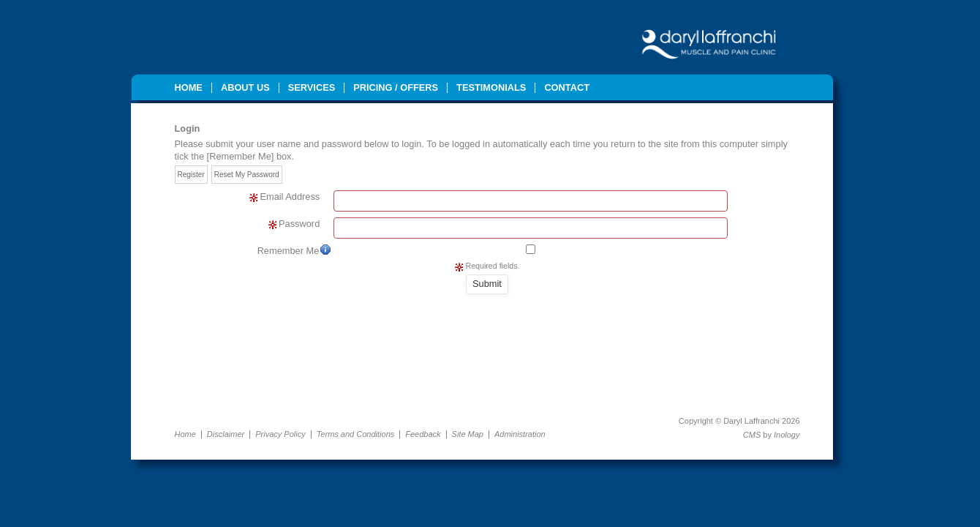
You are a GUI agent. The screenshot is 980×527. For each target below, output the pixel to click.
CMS (752, 435)
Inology (787, 435)
